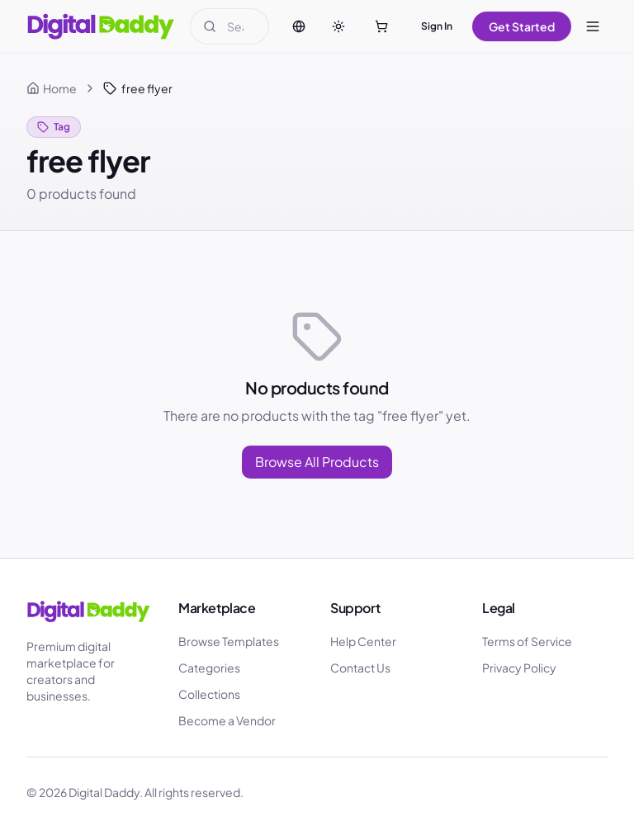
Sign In (437, 26)
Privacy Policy (519, 668)
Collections (209, 694)
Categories (209, 668)
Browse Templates (229, 641)
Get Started (522, 26)
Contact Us (360, 668)
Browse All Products (317, 462)
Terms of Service (527, 641)
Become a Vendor (227, 720)
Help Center (363, 641)
